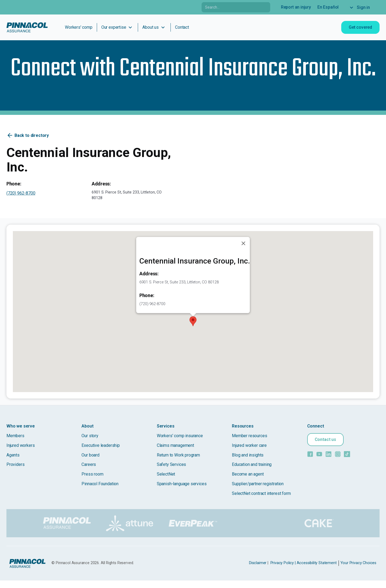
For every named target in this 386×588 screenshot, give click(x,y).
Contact (182, 27)
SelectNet (166, 474)
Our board (90, 455)
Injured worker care (249, 445)
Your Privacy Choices (358, 563)
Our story (90, 436)
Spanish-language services (182, 484)
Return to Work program (178, 455)
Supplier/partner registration (258, 484)
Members (15, 436)
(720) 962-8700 (21, 193)
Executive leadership (101, 445)
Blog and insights (248, 455)
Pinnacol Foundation (100, 484)
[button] (193, 321)
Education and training (252, 464)
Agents (13, 455)
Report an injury (296, 7)
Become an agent (248, 474)
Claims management (175, 445)
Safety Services (171, 464)
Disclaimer (258, 563)
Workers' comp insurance (180, 436)
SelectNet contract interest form (261, 493)
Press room (92, 474)
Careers (89, 464)
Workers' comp (79, 27)
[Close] (243, 243)
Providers (15, 464)
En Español (328, 7)
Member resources (249, 436)
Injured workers (21, 445)
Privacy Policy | (283, 563)
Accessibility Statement (317, 563)
